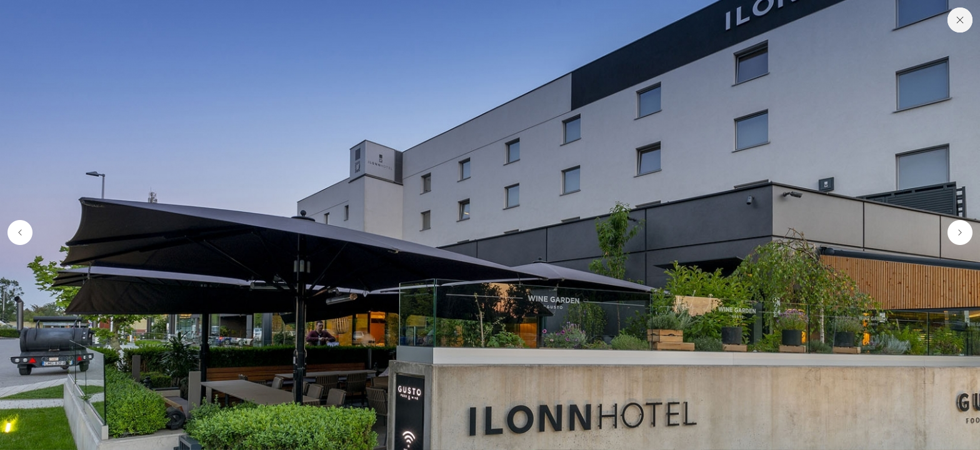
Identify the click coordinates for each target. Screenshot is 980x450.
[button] (17, 233)
